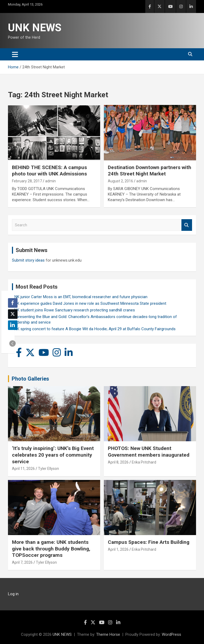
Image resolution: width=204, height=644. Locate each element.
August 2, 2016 (120, 181)
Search (187, 225)
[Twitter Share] (13, 314)
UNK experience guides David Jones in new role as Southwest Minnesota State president (89, 303)
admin (50, 181)
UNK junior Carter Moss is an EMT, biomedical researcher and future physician (80, 297)
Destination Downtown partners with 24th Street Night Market (150, 171)
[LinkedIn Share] (13, 325)
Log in (13, 594)
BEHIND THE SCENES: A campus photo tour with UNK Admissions (49, 171)
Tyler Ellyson (48, 469)
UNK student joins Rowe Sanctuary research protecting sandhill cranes (73, 310)
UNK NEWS (35, 28)
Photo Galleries (30, 379)
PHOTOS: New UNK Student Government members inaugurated (149, 452)
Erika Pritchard (144, 462)
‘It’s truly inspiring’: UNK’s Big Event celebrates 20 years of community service (53, 455)
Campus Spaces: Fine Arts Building (149, 542)
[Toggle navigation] (15, 54)
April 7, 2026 (22, 562)
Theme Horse (108, 634)
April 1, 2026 (118, 549)
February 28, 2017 (27, 181)
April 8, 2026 (118, 462)
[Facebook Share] (13, 303)
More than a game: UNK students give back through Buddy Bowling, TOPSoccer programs (51, 549)
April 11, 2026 (23, 469)
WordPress (171, 634)
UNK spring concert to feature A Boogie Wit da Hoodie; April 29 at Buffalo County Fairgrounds (94, 329)
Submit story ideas (28, 260)
